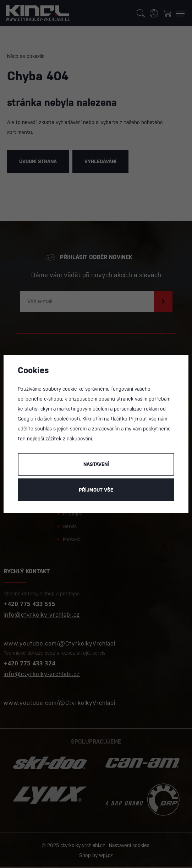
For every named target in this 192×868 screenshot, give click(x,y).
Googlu (26, 419)
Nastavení (96, 464)
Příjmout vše (96, 490)
